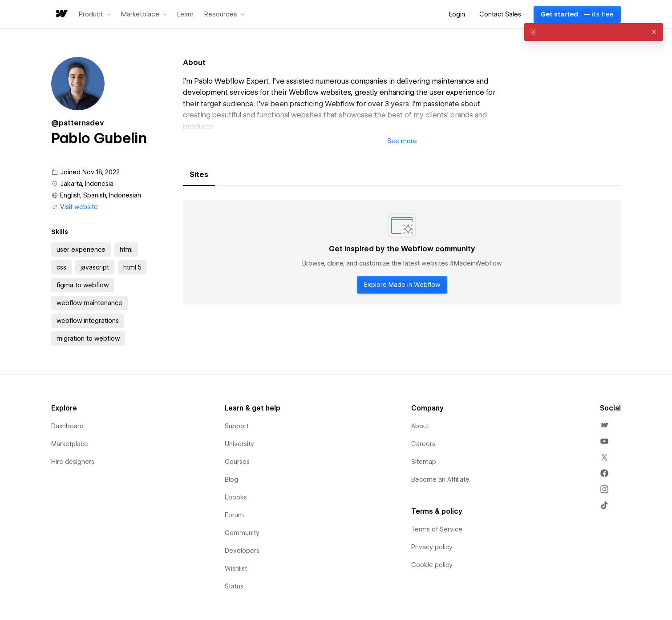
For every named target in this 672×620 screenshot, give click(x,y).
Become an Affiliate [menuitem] (440, 479)
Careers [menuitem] (423, 444)
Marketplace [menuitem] (70, 444)
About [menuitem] (420, 426)
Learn (185, 14)
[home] (61, 14)
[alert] (594, 32)
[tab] (199, 175)
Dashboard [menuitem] (67, 426)
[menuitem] (604, 425)
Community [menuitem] (242, 533)
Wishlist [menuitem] (236, 568)
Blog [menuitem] (231, 479)
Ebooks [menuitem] (236, 497)
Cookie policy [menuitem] (432, 565)
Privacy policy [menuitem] (432, 547)
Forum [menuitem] (234, 515)
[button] (95, 14)
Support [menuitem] (237, 426)
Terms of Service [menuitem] (437, 529)
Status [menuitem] (234, 586)
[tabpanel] (402, 253)
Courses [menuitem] (237, 462)
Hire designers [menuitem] (73, 462)
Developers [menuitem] (242, 551)
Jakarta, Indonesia (87, 184)
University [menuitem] (239, 444)
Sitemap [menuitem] (424, 462)
